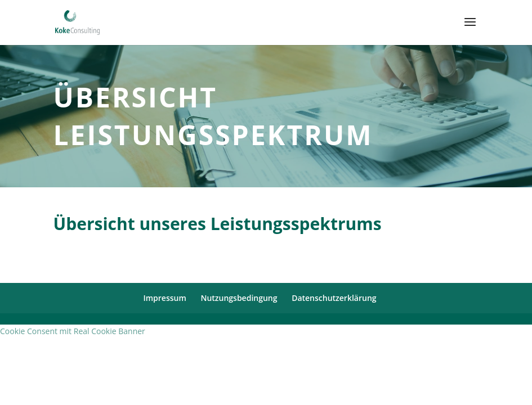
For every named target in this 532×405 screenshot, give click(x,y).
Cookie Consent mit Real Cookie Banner (73, 331)
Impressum (164, 298)
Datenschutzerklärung (334, 298)
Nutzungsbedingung (239, 298)
